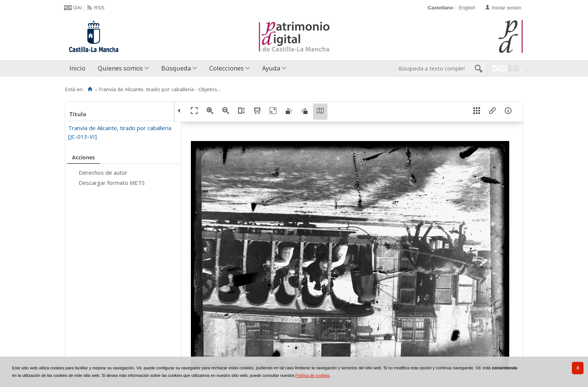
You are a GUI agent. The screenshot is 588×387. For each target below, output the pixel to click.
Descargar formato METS (112, 183)
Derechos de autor (103, 172)
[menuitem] (79, 68)
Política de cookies (312, 375)
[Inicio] (90, 89)
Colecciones (226, 68)
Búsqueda (176, 68)
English (467, 8)
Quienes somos (120, 68)
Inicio (77, 68)
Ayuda (271, 68)
